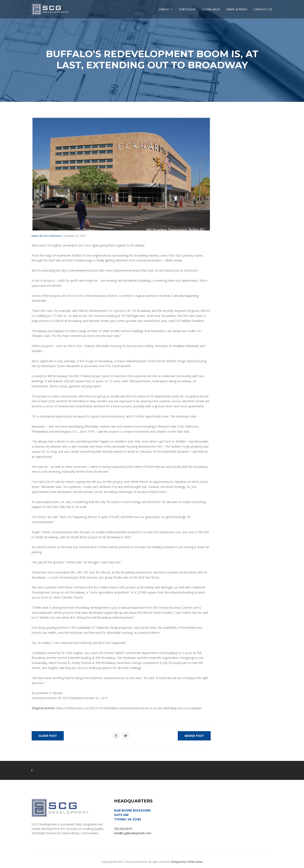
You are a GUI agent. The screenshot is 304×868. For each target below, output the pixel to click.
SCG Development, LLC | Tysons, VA (50, 9)
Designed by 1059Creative (187, 862)
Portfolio (187, 9)
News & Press (237, 9)
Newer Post (194, 736)
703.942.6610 (123, 829)
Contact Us (263, 9)
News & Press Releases (47, 236)
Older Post (48, 736)
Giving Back (211, 9)
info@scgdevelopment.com (133, 833)
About (164, 9)
